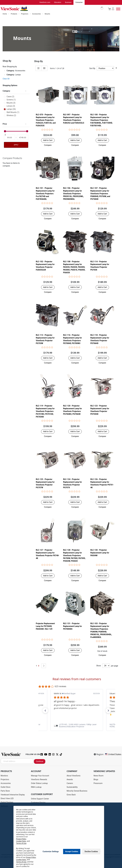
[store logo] (51, 9)
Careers (70, 783)
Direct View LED (7, 799)
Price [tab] (5, 124)
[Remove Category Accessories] (5, 71)
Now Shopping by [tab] (10, 67)
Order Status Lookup (39, 783)
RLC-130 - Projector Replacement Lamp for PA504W (100, 553)
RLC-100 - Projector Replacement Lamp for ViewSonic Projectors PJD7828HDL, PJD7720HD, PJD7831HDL (101, 120)
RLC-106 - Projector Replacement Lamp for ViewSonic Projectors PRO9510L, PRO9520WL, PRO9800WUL (73, 194)
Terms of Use (21, 843)
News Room (99, 776)
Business (68, 2)
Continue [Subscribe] (40, 762)
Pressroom (98, 783)
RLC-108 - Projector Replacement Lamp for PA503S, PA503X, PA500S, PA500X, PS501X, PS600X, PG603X (74, 267)
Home (5, 14)
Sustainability (72, 787)
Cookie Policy (21, 841)
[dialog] (61, 835)
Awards (70, 780)
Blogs (96, 780)
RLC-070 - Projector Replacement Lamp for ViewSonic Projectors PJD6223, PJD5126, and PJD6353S (46, 120)
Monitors (4, 776)
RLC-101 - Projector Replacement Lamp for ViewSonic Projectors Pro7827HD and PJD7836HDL (45, 194)
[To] (22, 138)
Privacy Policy (21, 839)
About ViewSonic (74, 776)
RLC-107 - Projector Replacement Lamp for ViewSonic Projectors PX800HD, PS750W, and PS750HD (100, 194)
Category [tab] (6, 91)
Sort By (92, 69)
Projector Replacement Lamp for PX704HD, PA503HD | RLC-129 (45, 626)
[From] (10, 138)
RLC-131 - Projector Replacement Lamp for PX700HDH (72, 626)
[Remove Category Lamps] (5, 75)
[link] (77, 726)
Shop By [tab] (38, 61)
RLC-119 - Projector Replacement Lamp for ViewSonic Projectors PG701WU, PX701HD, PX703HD (45, 411)
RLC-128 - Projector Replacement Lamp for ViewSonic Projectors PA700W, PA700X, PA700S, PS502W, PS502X (74, 556)
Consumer (79, 2)
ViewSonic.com (45, 2)
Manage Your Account (40, 776)
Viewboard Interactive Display (13, 795)
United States (113, 754)
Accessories (37, 14)
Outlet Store (6, 787)
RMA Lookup (36, 787)
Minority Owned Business (77, 791)
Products (14, 14)
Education (58, 2)
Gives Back (71, 795)
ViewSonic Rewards (39, 780)
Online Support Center (40, 799)
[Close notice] (101, 851)
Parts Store (5, 791)
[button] (48, 145)
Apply (16, 145)
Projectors (25, 14)
